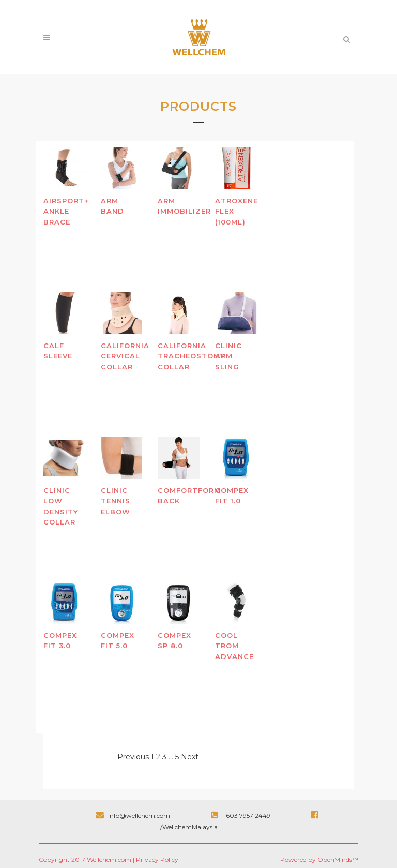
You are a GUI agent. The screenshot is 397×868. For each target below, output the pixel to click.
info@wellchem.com (134, 815)
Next (190, 757)
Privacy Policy (157, 859)
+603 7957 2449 (241, 815)
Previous (133, 757)
